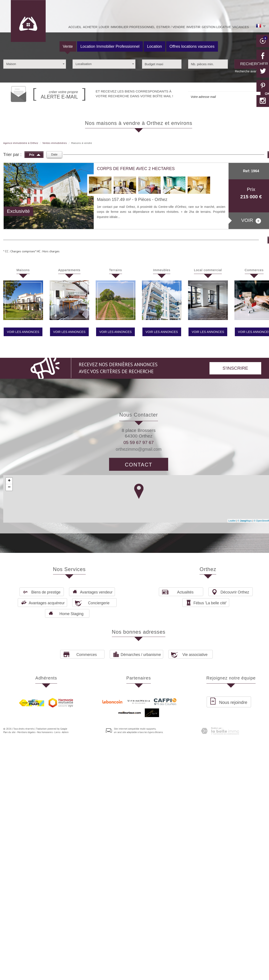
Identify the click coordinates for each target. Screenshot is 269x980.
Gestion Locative (216, 27)
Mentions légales (26, 732)
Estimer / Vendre (171, 27)
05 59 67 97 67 (139, 442)
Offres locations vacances (192, 46)
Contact (139, 465)
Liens (57, 732)
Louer (104, 27)
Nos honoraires (45, 732)
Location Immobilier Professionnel (110, 46)
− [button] (9, 487)
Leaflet (232, 521)
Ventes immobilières (55, 143)
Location (154, 46)
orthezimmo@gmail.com (139, 449)
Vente (68, 46)
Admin (65, 732)
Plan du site (9, 732)
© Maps (245, 521)
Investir (193, 27)
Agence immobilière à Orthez (21, 143)
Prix (35, 154)
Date (54, 154)
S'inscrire (235, 368)
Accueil (75, 27)
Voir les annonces (23, 332)
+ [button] (9, 481)
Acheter (90, 27)
